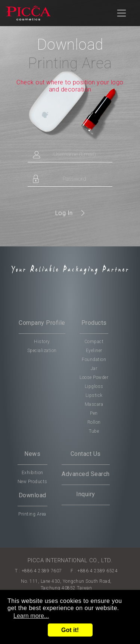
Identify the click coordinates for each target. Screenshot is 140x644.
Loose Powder (94, 377)
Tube (94, 431)
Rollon (94, 422)
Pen (94, 413)
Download (32, 495)
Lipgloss (94, 386)
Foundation (94, 360)
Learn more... (31, 616)
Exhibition (32, 473)
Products (94, 323)
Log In (64, 213)
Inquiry (86, 494)
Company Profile (42, 323)
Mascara (94, 404)
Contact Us (86, 454)
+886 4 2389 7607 (42, 571)
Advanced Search (86, 474)
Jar (94, 368)
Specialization (42, 351)
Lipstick (94, 395)
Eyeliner (94, 351)
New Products (32, 482)
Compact (94, 342)
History (42, 342)
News (32, 454)
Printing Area (32, 514)
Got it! (70, 630)
